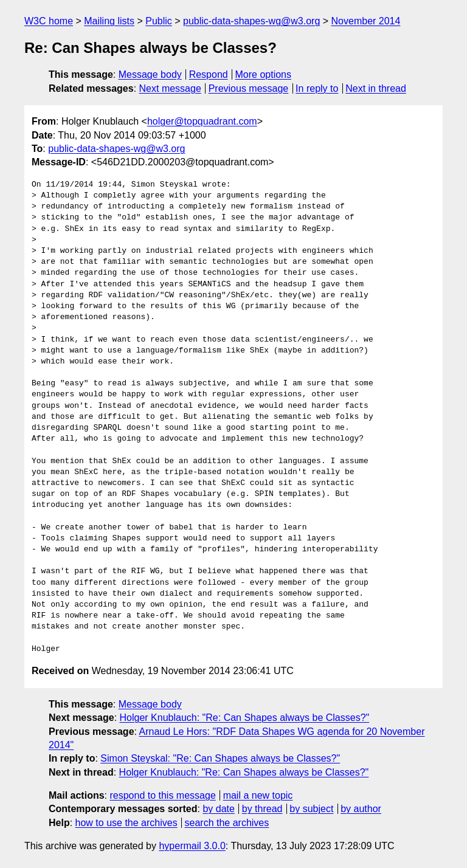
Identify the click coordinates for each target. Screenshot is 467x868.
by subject (311, 809)
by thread (262, 809)
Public (159, 21)
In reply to (317, 88)
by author (361, 809)
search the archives (227, 823)
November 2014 (366, 21)
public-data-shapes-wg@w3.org (251, 21)
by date (218, 809)
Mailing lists (109, 21)
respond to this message (162, 795)
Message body (150, 74)
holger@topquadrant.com (202, 121)
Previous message (249, 88)
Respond (209, 74)
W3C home (49, 21)
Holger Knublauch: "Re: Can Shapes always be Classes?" (245, 718)
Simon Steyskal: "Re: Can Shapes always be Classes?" (220, 758)
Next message (170, 88)
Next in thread (376, 88)
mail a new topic (258, 795)
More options (264, 74)
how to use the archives (126, 823)
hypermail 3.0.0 (192, 846)
